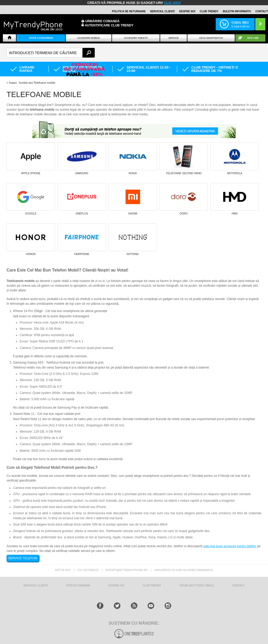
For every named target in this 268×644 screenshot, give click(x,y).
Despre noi (187, 11)
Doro (184, 214)
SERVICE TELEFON (23, 558)
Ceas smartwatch (211, 38)
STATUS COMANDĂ (78, 586)
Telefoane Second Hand (184, 173)
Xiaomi (133, 214)
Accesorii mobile (88, 38)
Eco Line (253, 38)
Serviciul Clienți (35, 586)
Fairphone (82, 254)
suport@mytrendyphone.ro (127, 570)
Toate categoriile (41, 38)
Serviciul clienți (162, 11)
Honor (31, 254)
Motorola (235, 173)
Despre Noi (116, 586)
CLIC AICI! (172, 3)
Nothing (133, 254)
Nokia (133, 173)
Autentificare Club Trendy (107, 25)
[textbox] (51, 53)
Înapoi (13, 83)
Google (31, 214)
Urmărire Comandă (102, 21)
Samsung (82, 173)
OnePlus (82, 214)
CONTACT (238, 586)
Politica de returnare (129, 11)
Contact (262, 11)
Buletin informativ (237, 11)
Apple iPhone (31, 173)
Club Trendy (209, 11)
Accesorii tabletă (136, 38)
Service (173, 38)
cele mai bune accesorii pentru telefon (230, 546)
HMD (235, 214)
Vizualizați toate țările (197, 586)
